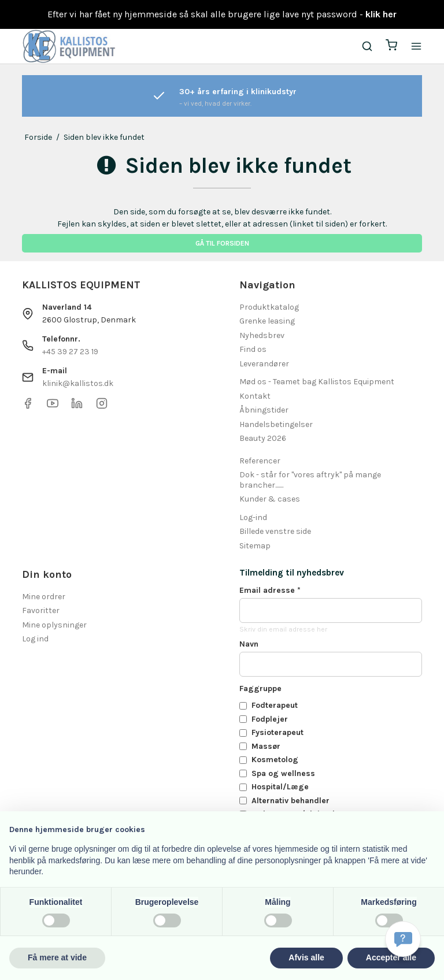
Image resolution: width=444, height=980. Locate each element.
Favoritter (41, 610)
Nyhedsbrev (262, 335)
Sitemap (255, 546)
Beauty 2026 (263, 438)
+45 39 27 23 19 (70, 352)
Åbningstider (264, 410)
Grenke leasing (267, 321)
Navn (249, 644)
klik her (381, 14)
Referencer (260, 461)
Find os (253, 349)
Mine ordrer (44, 597)
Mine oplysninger (54, 625)
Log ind (35, 639)
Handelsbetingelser (276, 424)
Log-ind (253, 517)
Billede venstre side (275, 531)
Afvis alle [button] (306, 957)
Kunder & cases (270, 499)
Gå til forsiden (222, 243)
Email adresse (270, 590)
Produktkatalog (269, 307)
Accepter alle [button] (391, 957)
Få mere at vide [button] (57, 957)
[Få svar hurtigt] (403, 939)
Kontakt (255, 396)
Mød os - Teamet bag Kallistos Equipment (317, 382)
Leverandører (264, 364)
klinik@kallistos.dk (78, 383)
